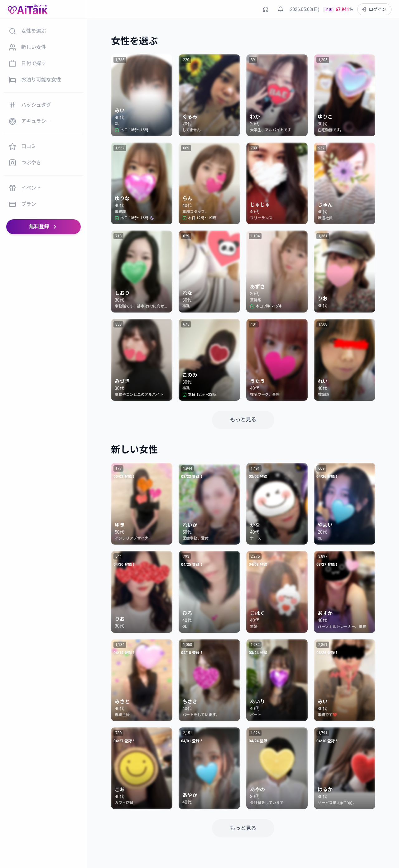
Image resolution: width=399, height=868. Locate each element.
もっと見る (243, 419)
